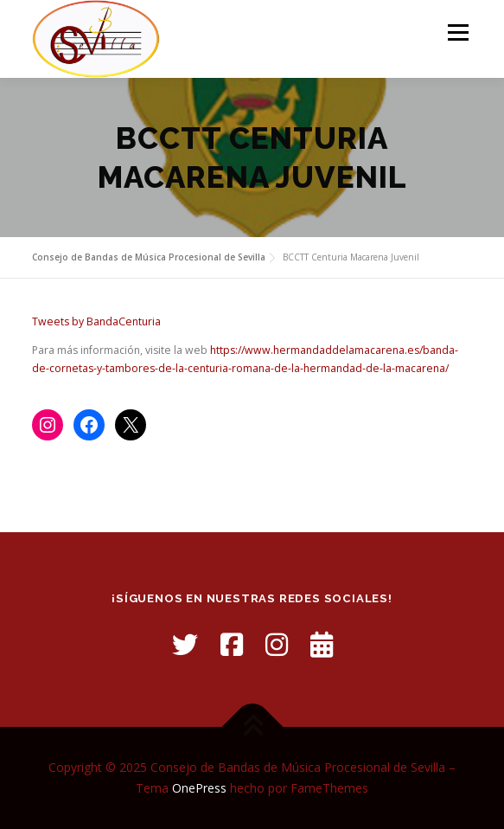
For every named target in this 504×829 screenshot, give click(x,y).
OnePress (199, 788)
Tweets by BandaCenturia (96, 321)
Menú (457, 32)
